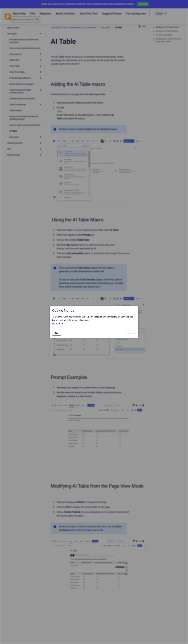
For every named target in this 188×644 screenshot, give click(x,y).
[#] (57, 333)
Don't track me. (131, 334)
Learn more (57, 323)
